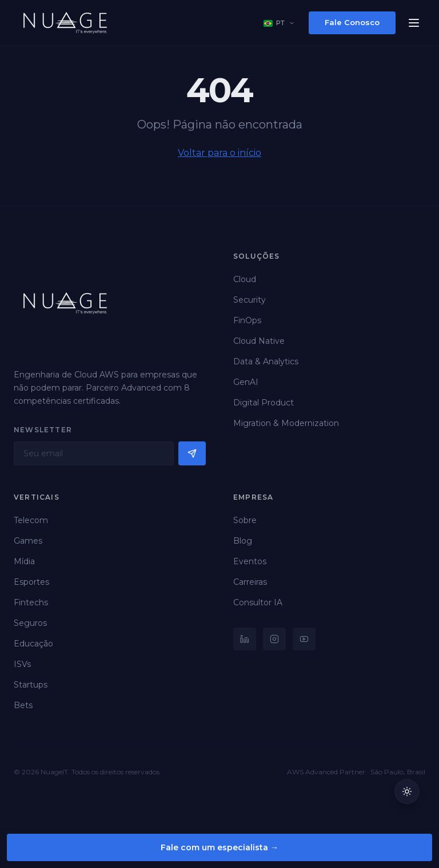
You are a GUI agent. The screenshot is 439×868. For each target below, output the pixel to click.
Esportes (31, 582)
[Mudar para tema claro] (407, 791)
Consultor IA (258, 602)
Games (28, 541)
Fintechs (31, 602)
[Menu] (414, 23)
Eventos (250, 561)
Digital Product (264, 403)
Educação (33, 644)
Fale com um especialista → (219, 847)
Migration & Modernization (286, 423)
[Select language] (279, 23)
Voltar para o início (219, 153)
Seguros (30, 623)
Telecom (31, 520)
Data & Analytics (266, 361)
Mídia (24, 561)
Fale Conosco (352, 22)
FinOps (247, 320)
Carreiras (250, 582)
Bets (23, 705)
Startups (31, 685)
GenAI (246, 382)
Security (250, 300)
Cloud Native (259, 341)
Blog (243, 541)
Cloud (245, 279)
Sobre (245, 520)
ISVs (22, 664)
